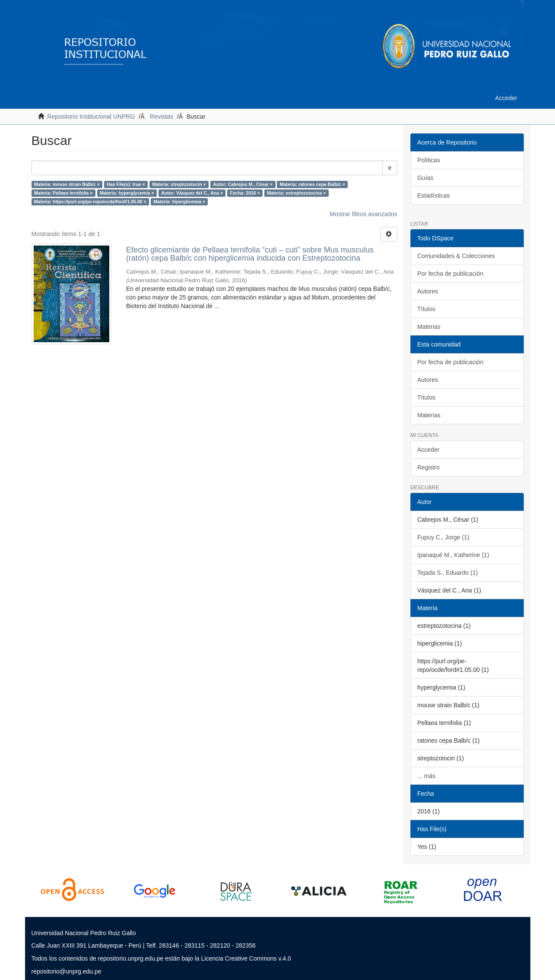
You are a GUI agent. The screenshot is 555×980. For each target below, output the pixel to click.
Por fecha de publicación (450, 274)
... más (426, 776)
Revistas (162, 117)
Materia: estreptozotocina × (296, 193)
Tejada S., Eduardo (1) (447, 573)
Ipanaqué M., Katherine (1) (453, 555)
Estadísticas (433, 195)
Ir (390, 168)
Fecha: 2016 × (245, 193)
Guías (425, 178)
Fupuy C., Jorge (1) (443, 537)
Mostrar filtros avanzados (364, 214)
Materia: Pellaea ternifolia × (63, 193)
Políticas (429, 160)
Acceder (428, 450)
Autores (428, 291)
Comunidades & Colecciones (456, 256)
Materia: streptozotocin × (179, 184)
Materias (429, 327)
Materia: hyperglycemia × (127, 193)
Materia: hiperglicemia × (179, 202)
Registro (428, 467)
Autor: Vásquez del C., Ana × (192, 193)
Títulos (426, 309)
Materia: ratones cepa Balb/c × (312, 184)
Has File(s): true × (126, 184)
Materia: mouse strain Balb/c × (67, 184)
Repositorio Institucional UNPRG (91, 117)
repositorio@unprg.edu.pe (67, 971)
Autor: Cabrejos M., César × (243, 184)
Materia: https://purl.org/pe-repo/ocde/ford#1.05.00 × (90, 202)
